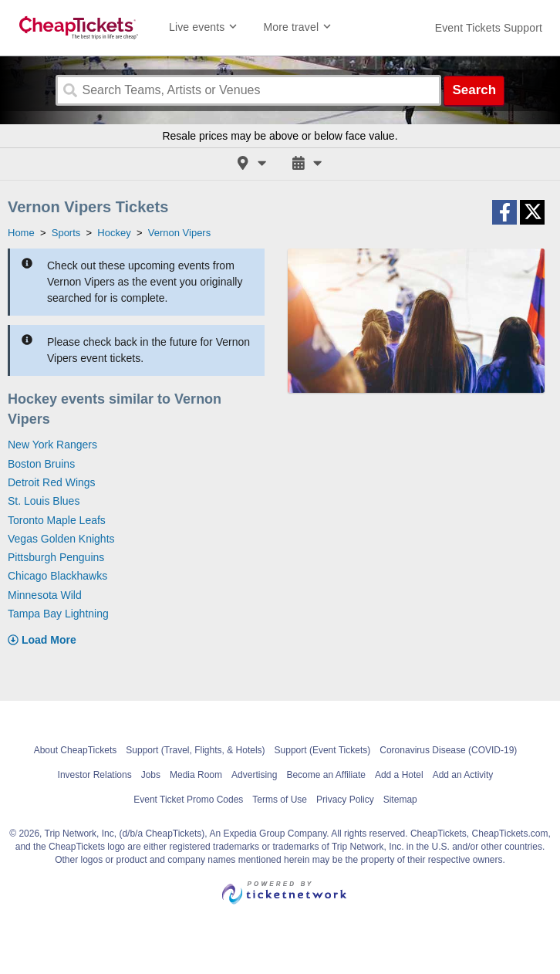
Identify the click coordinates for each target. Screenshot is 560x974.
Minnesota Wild (45, 595)
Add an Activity (463, 775)
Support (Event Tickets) (323, 750)
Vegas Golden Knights (61, 539)
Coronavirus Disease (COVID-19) (448, 750)
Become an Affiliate (326, 775)
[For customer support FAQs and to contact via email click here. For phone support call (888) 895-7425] (489, 28)
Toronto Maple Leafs (57, 520)
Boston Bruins (41, 464)
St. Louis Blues (44, 501)
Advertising (254, 775)
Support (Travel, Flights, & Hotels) (195, 750)
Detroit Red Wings (52, 482)
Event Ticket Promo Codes (188, 800)
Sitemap (400, 800)
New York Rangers (52, 445)
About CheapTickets (76, 750)
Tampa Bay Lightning (58, 614)
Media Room (196, 775)
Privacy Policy (345, 800)
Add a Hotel (399, 775)
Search (474, 90)
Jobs (151, 775)
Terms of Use (280, 800)
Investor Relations (95, 775)
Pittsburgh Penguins (56, 557)
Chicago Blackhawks (57, 576)
